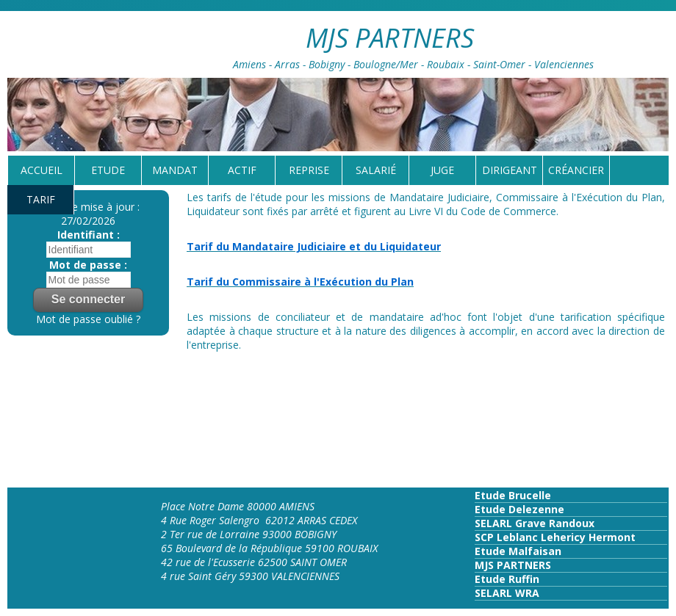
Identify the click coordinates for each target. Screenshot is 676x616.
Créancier (576, 170)
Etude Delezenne (519, 509)
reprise (309, 170)
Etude (108, 170)
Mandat (175, 170)
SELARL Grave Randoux (535, 523)
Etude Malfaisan (518, 551)
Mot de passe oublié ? (88, 319)
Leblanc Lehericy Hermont (565, 537)
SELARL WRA (507, 593)
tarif (41, 199)
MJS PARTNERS (513, 565)
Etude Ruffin (507, 579)
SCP (484, 537)
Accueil (42, 170)
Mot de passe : (88, 265)
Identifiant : (89, 235)
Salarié (376, 170)
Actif (242, 170)
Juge (442, 170)
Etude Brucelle (513, 495)
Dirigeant (510, 170)
